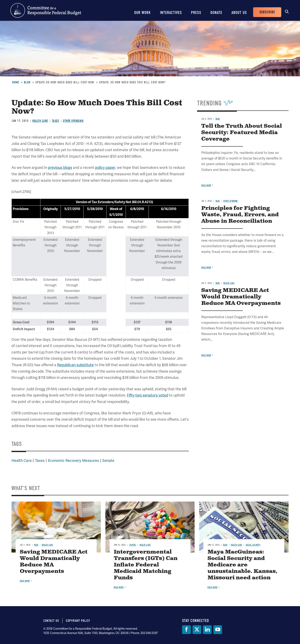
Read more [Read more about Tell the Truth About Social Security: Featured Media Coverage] (206, 185)
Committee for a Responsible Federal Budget (46, 10)
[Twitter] (197, 630)
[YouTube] (218, 630)
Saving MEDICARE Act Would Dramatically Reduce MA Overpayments (241, 297)
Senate (108, 460)
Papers (133, 545)
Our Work (142, 13)
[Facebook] (186, 630)
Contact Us (51, 621)
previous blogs (60, 167)
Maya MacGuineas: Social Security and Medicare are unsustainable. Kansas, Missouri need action (242, 565)
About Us (239, 13)
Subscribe (267, 12)
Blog (27, 82)
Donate (216, 13)
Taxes (56, 121)
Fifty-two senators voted (147, 395)
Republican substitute (75, 365)
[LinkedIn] (207, 630)
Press (196, 13)
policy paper (105, 167)
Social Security (253, 545)
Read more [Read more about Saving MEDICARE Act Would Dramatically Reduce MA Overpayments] (206, 355)
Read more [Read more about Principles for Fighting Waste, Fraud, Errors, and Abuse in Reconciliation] (206, 268)
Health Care (40, 121)
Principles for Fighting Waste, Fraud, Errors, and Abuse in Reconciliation (240, 215)
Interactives (171, 13)
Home (16, 82)
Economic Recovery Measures (73, 460)
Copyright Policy (78, 621)
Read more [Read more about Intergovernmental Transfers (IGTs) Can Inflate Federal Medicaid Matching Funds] (119, 587)
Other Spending (73, 121)
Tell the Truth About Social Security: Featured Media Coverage (242, 133)
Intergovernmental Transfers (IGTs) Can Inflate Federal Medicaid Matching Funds (146, 565)
